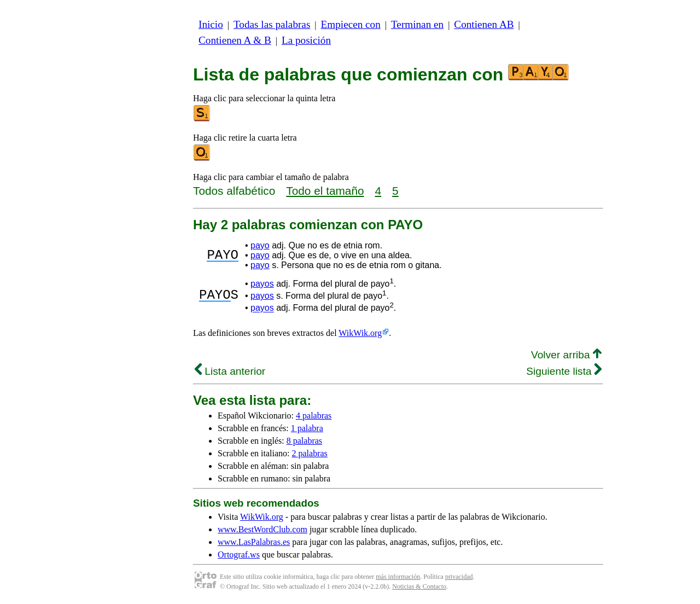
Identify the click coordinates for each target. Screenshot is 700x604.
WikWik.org (360, 333)
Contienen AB (484, 24)
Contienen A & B (235, 40)
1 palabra (307, 428)
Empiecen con (351, 24)
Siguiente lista (564, 371)
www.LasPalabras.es (254, 542)
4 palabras (314, 416)
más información (398, 577)
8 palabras (304, 441)
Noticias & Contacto (419, 586)
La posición (306, 40)
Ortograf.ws (239, 554)
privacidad (459, 577)
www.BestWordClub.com (262, 529)
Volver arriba (566, 355)
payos (262, 284)
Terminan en (417, 24)
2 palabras (310, 453)
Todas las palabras (272, 24)
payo (260, 245)
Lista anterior (230, 371)
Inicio (211, 24)
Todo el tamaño (325, 191)
